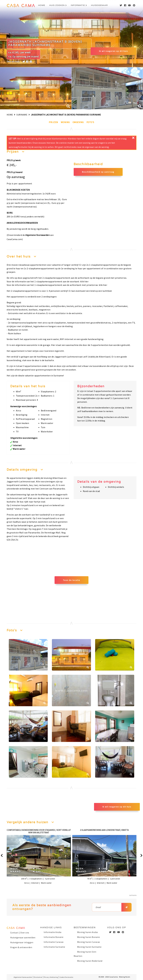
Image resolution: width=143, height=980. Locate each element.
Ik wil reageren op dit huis (113, 51)
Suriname (22, 115)
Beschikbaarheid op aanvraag (98, 172)
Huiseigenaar (99, 5)
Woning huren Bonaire (89, 937)
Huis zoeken (57, 5)
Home (42, 5)
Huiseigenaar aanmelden (23, 937)
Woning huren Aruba (87, 932)
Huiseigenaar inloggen (22, 942)
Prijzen (53, 122)
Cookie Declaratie (66, 977)
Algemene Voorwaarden (37, 235)
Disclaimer (38, 977)
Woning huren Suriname (89, 947)
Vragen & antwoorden (21, 947)
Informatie (78, 5)
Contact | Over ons (20, 933)
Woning (65, 122)
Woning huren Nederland (90, 961)
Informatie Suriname (54, 947)
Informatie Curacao (54, 942)
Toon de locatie (72, 580)
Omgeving (78, 122)
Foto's (90, 122)
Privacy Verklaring (51, 977)
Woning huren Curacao (89, 942)
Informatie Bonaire (54, 937)
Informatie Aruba (53, 932)
